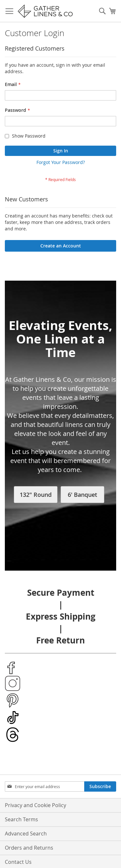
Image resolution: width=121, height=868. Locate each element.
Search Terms (21, 819)
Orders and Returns (29, 848)
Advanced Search (26, 834)
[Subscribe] (100, 786)
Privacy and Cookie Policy (35, 805)
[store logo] (45, 11)
